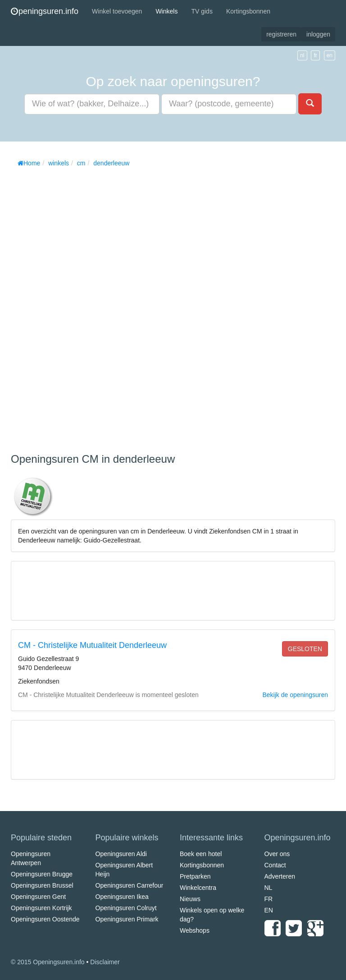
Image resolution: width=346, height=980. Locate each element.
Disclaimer (105, 962)
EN (269, 910)
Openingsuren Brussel (42, 885)
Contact (275, 865)
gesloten (305, 649)
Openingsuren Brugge (42, 874)
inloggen (318, 34)
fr (315, 55)
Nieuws (190, 899)
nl (302, 55)
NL (269, 888)
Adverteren (280, 876)
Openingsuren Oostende (45, 919)
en (330, 55)
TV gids (202, 11)
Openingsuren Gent (38, 897)
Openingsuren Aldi (121, 854)
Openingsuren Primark (127, 919)
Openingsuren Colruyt (126, 908)
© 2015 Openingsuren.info (48, 962)
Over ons (277, 854)
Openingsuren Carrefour (130, 885)
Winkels (166, 11)
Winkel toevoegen (117, 11)
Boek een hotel (201, 854)
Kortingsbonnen (248, 11)
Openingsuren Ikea (122, 897)
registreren (281, 34)
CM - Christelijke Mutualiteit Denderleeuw (92, 645)
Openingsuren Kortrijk (41, 908)
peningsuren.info (45, 11)
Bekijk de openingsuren (295, 695)
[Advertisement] (78, 307)
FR (269, 899)
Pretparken (195, 876)
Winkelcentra (198, 888)
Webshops (195, 930)
